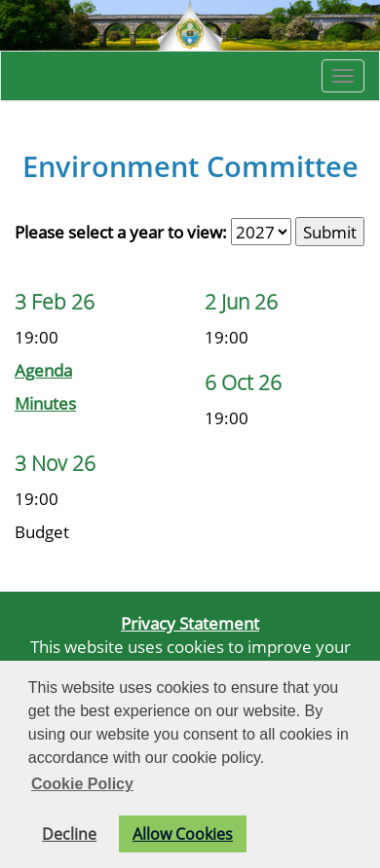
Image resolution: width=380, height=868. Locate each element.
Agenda (43, 370)
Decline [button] (69, 834)
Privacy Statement (190, 623)
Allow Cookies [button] (183, 834)
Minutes (45, 403)
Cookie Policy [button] (82, 784)
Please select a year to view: (121, 232)
